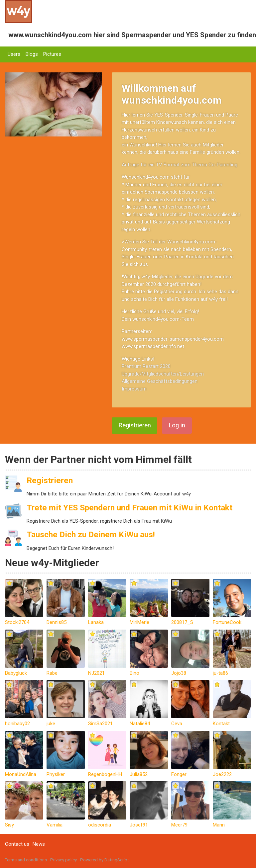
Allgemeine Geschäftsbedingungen (160, 381)
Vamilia (55, 825)
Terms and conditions (26, 860)
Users (14, 54)
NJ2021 (96, 673)
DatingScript (117, 860)
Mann (219, 825)
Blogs (32, 54)
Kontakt (221, 724)
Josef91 (139, 825)
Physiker (56, 774)
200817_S (182, 622)
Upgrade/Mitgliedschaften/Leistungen (163, 374)
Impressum (134, 389)
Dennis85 (57, 622)
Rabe (52, 673)
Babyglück (16, 673)
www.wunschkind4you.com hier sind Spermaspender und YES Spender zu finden (132, 35)
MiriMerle (139, 622)
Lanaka (96, 622)
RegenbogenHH (105, 774)
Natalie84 (140, 724)
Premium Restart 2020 (146, 366)
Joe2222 (222, 774)
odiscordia (100, 825)
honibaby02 (17, 724)
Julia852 (139, 774)
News (39, 844)
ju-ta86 (220, 673)
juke (51, 724)
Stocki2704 (17, 622)
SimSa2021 (100, 724)
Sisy (9, 825)
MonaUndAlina (21, 774)
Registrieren (135, 425)
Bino (134, 673)
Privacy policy (64, 860)
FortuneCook (227, 622)
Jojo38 (179, 673)
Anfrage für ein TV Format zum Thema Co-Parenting (180, 165)
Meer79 (179, 825)
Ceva (177, 724)
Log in (177, 425)
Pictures (52, 54)
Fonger (179, 774)
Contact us (17, 844)
